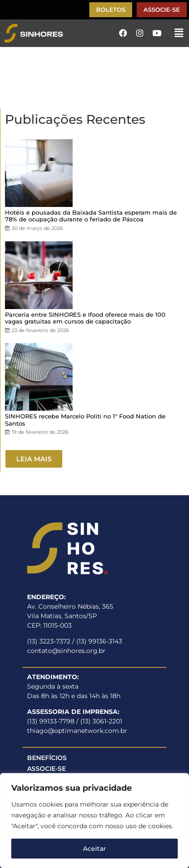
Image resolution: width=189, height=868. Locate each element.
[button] (179, 33)
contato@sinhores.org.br (66, 651)
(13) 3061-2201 (101, 721)
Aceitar (94, 849)
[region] (94, 821)
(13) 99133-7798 (51, 721)
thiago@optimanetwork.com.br (77, 731)
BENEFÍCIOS (47, 758)
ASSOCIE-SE (46, 769)
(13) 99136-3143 (99, 641)
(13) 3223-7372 (49, 641)
